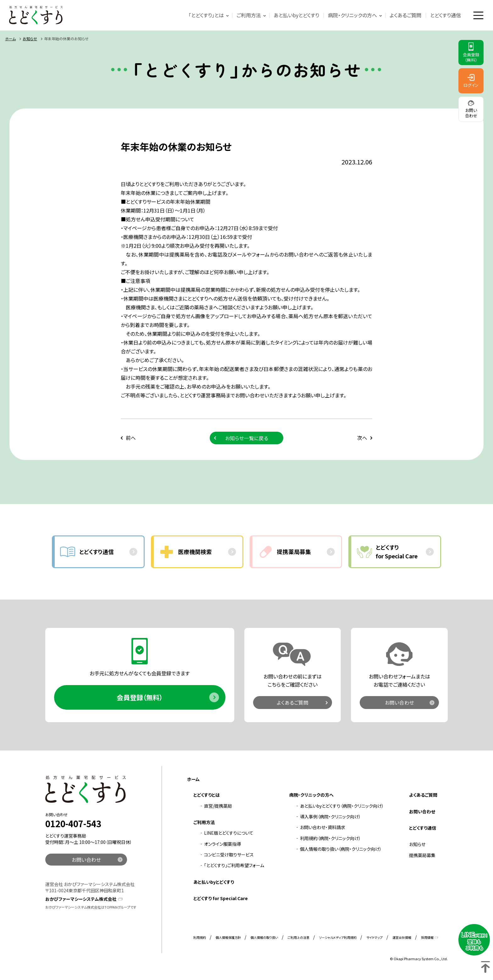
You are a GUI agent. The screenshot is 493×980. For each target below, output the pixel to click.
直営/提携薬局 (218, 808)
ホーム (10, 39)
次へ (362, 439)
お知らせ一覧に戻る (247, 439)
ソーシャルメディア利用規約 (338, 940)
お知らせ (30, 39)
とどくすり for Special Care (221, 901)
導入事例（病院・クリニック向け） (330, 819)
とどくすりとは (207, 798)
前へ (131, 439)
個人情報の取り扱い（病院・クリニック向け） (341, 852)
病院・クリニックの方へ (352, 15)
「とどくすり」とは (205, 15)
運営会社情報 (402, 940)
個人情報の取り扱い (264, 940)
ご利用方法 (248, 15)
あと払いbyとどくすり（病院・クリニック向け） (342, 808)
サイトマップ (374, 940)
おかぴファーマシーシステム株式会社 (81, 902)
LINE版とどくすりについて (229, 836)
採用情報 (427, 940)
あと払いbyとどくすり (295, 15)
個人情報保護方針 (228, 940)
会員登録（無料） (140, 700)
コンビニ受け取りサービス (229, 857)
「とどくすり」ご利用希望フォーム (234, 868)
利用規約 (200, 940)
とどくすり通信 (445, 15)
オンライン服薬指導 (222, 846)
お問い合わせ (399, 705)
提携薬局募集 (422, 858)
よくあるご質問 (404, 15)
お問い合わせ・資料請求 (323, 830)
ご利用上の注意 (299, 940)
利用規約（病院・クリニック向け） (330, 841)
